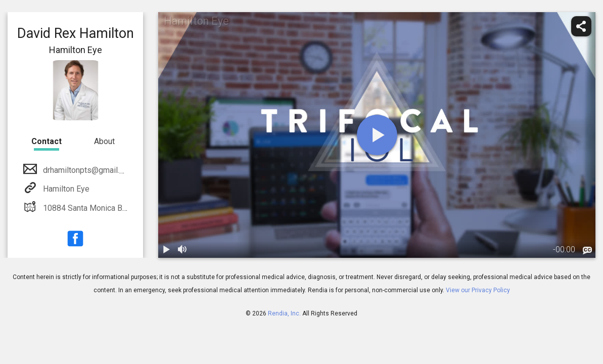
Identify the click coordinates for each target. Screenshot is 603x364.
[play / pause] (166, 250)
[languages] (587, 251)
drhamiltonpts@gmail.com (88, 170)
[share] (581, 26)
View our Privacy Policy (478, 290)
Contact (47, 141)
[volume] (182, 250)
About (104, 141)
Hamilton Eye (65, 189)
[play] (377, 135)
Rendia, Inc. (284, 313)
